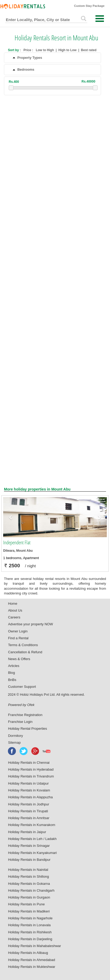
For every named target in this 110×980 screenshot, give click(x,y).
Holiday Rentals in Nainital (28, 870)
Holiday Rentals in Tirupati (28, 811)
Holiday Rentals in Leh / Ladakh (32, 839)
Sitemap (14, 743)
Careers (14, 617)
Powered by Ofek (21, 705)
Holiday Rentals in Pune (26, 904)
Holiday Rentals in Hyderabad (31, 769)
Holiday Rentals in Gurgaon (29, 897)
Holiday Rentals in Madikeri (29, 911)
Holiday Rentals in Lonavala (29, 925)
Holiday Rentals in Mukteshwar (31, 967)
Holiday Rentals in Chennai (29, 763)
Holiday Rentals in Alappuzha (30, 797)
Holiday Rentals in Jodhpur (28, 804)
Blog (11, 673)
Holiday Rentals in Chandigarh (31, 890)
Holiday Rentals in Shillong (28, 876)
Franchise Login (20, 722)
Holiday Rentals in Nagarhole (30, 918)
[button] (11, 517)
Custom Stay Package (89, 6)
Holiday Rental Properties (27, 729)
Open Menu (100, 19)
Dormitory (15, 736)
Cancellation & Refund (25, 652)
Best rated (89, 50)
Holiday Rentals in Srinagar (29, 846)
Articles (14, 666)
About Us (15, 610)
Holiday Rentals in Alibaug (28, 953)
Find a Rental (18, 638)
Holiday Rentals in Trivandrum (31, 776)
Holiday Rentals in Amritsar (29, 818)
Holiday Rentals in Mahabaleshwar (34, 946)
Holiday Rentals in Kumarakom (31, 825)
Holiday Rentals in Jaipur (27, 832)
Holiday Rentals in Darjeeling (30, 939)
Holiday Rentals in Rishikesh (30, 932)
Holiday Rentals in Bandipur (29, 860)
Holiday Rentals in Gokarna (29, 884)
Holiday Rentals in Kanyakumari (32, 853)
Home (13, 604)
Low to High (45, 50)
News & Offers (19, 659)
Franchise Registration (25, 715)
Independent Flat (17, 542)
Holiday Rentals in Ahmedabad (31, 960)
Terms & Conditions (23, 645)
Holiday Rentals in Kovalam (29, 790)
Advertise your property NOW (30, 624)
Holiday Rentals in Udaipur (28, 783)
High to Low (68, 50)
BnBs (12, 680)
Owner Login (18, 631)
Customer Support (22, 687)
